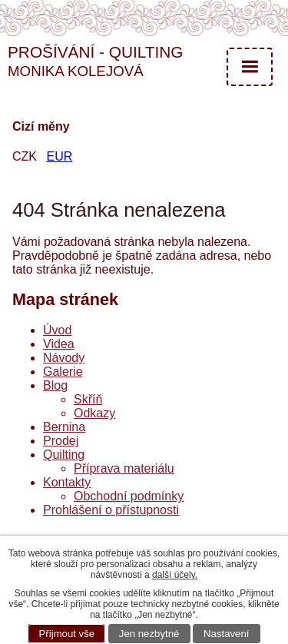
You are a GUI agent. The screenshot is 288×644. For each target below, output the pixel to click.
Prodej (61, 441)
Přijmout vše (67, 634)
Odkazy (94, 413)
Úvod (57, 330)
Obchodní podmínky (129, 496)
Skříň (88, 399)
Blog (55, 385)
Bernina (64, 427)
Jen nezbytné (149, 634)
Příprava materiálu (124, 468)
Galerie (63, 372)
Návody (64, 358)
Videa (59, 344)
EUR (59, 156)
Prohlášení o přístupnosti (111, 510)
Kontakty (67, 482)
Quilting (64, 455)
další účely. (175, 575)
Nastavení (226, 634)
